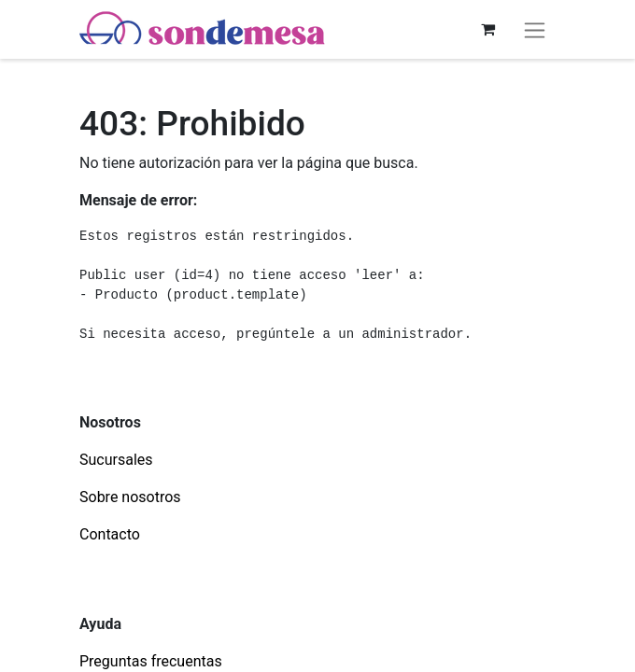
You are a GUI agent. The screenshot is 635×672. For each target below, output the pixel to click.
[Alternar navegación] (535, 29)
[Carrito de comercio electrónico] (487, 29)
